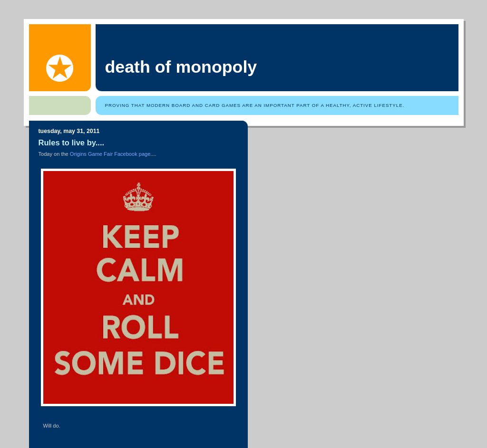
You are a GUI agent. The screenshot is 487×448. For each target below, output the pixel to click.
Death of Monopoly (181, 67)
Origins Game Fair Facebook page (110, 154)
